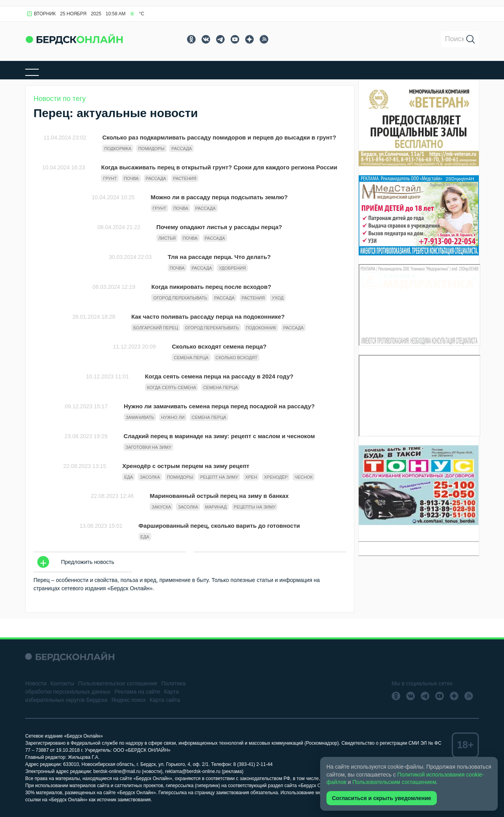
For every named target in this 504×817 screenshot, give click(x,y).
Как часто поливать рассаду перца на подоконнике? (208, 317)
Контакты (62, 683)
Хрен (251, 477)
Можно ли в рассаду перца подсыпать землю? (219, 197)
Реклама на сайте (137, 692)
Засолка (150, 477)
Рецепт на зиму (219, 477)
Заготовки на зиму (148, 447)
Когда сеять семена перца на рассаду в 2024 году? (219, 376)
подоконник (261, 328)
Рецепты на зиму (255, 507)
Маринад (216, 507)
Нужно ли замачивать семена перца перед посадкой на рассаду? (219, 406)
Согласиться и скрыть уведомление (382, 798)
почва (131, 178)
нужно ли (173, 417)
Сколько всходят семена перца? (219, 346)
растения (185, 178)
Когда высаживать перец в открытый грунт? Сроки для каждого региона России (219, 167)
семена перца (191, 358)
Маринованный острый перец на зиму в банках (219, 496)
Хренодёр (276, 477)
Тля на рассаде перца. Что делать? (219, 257)
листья (167, 238)
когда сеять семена (171, 387)
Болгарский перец (156, 328)
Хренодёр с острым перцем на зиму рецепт (186, 466)
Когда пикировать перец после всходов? (211, 287)
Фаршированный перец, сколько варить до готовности (219, 526)
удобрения (232, 268)
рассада (181, 149)
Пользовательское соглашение (118, 683)
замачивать (140, 417)
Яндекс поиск (128, 700)
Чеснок (304, 477)
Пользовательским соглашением (394, 782)
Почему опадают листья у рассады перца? (219, 227)
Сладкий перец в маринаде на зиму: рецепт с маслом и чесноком (219, 436)
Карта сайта (165, 700)
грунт (110, 178)
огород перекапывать (180, 298)
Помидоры (151, 149)
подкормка (118, 149)
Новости (36, 683)
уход (278, 298)
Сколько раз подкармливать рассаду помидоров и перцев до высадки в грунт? (219, 137)
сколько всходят (237, 358)
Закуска (161, 507)
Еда (128, 477)
